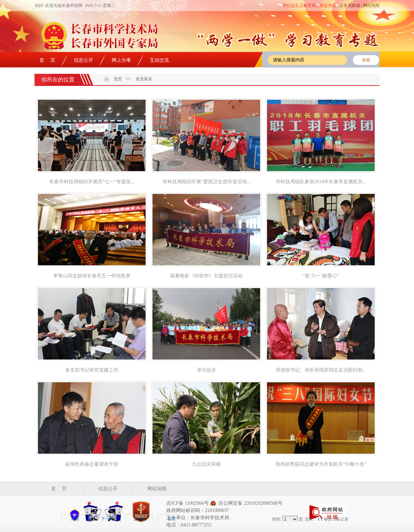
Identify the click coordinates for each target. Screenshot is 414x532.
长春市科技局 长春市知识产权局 (110, 38)
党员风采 (144, 79)
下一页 (107, 519)
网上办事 (121, 60)
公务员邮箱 (350, 6)
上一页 (139, 519)
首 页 (47, 60)
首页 (118, 79)
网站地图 (371, 6)
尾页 (75, 519)
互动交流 (159, 60)
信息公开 (83, 60)
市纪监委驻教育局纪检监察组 (309, 6)
